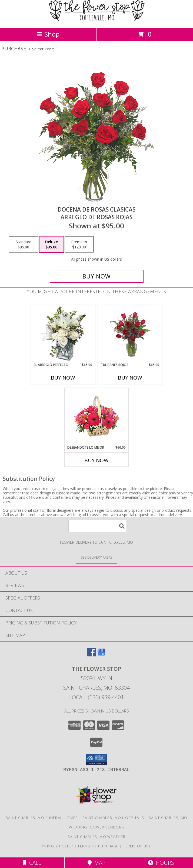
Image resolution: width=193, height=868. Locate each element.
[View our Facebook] (92, 655)
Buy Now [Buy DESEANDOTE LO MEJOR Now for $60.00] (96, 460)
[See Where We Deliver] (96, 557)
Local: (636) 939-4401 (96, 697)
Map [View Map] (96, 863)
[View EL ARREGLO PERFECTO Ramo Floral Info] (63, 334)
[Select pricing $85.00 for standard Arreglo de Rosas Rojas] (24, 244)
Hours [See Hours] (161, 863)
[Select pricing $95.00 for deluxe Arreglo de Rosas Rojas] (51, 244)
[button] (97, 759)
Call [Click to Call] (32, 863)
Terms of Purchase (98, 846)
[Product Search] (98, 526)
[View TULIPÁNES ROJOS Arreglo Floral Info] (130, 334)
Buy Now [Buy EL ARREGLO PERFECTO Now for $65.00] (63, 378)
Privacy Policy (57, 846)
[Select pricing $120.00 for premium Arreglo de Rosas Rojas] (79, 244)
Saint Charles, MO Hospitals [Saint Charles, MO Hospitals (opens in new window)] (113, 818)
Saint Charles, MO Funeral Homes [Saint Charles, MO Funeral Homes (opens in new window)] (42, 818)
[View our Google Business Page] (101, 655)
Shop (48, 34)
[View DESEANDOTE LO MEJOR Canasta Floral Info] (97, 417)
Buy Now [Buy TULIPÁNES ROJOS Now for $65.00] (130, 378)
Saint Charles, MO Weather (97, 837)
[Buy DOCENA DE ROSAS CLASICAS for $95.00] (97, 276)
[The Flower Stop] (97, 20)
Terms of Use (137, 846)
